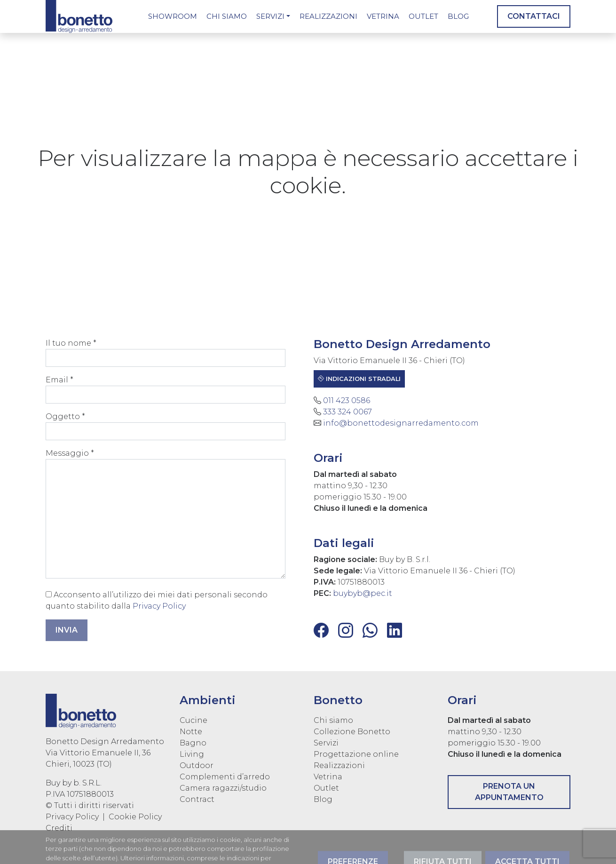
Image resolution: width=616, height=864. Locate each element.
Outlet (423, 16)
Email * (162, 389)
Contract (197, 799)
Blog (458, 16)
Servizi (270, 16)
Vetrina (383, 16)
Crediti (59, 828)
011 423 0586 (350, 400)
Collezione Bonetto (352, 732)
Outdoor (197, 765)
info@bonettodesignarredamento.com (405, 423)
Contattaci (534, 16)
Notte (191, 732)
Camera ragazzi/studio (223, 788)
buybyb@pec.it (366, 593)
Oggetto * (162, 426)
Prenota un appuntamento (509, 792)
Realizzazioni (328, 16)
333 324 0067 (351, 412)
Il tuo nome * (162, 353)
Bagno (193, 743)
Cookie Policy (135, 817)
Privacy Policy (155, 606)
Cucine (193, 720)
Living (192, 754)
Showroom (173, 16)
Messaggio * (162, 514)
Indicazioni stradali (363, 379)
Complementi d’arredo (225, 777)
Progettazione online (356, 754)
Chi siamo (227, 16)
